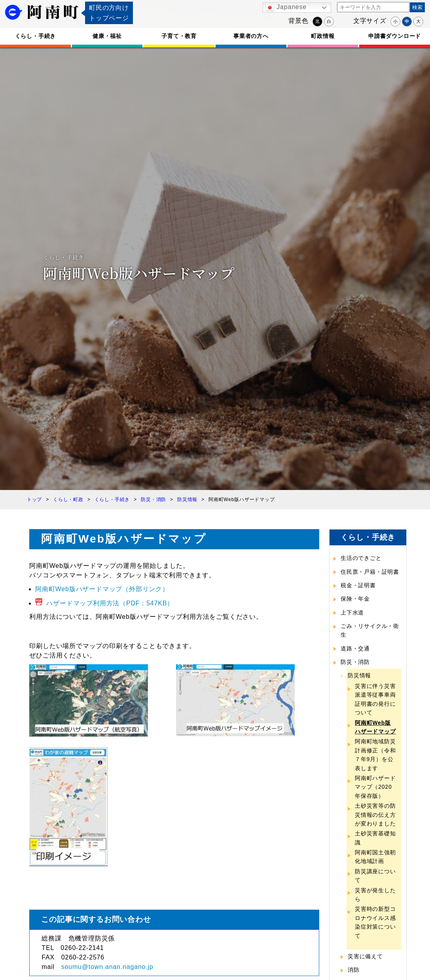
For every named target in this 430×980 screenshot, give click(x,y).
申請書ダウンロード (395, 36)
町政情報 (323, 36)
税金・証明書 (358, 585)
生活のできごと (361, 558)
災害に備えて (365, 956)
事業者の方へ (251, 36)
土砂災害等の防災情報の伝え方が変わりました (375, 815)
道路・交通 (355, 648)
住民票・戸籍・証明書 (370, 572)
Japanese (286, 8)
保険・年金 (355, 599)
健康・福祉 (107, 36)
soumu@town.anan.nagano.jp (107, 967)
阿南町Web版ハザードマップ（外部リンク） (102, 589)
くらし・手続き (36, 36)
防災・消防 (355, 662)
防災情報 (359, 675)
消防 (354, 970)
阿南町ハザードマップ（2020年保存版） (375, 787)
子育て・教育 (179, 36)
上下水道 (352, 612)
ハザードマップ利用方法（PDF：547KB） (110, 603)
